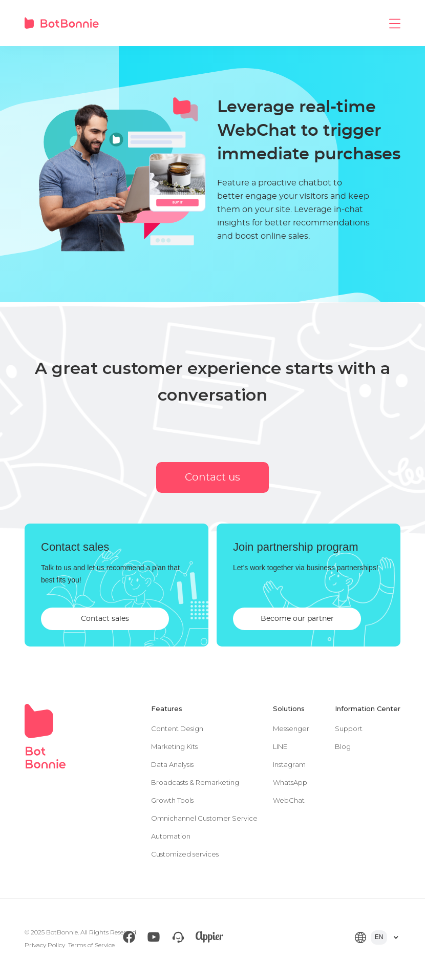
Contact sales (105, 619)
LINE (280, 746)
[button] (395, 23)
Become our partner (297, 619)
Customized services (185, 854)
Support (349, 728)
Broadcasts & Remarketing (195, 782)
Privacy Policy (45, 945)
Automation (171, 836)
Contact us (213, 477)
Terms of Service (91, 945)
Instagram (289, 764)
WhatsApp (290, 782)
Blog (343, 746)
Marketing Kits (174, 746)
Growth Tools (172, 800)
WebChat (289, 800)
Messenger (291, 728)
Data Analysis (172, 764)
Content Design (177, 728)
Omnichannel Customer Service (204, 818)
